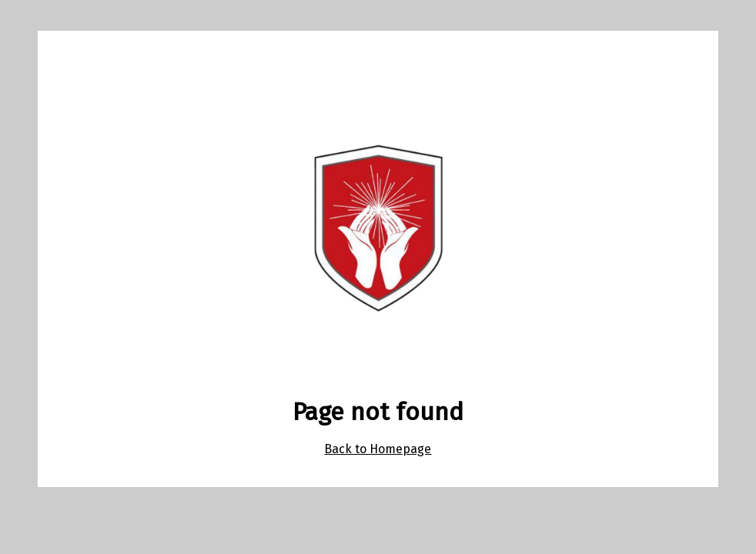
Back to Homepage (378, 449)
